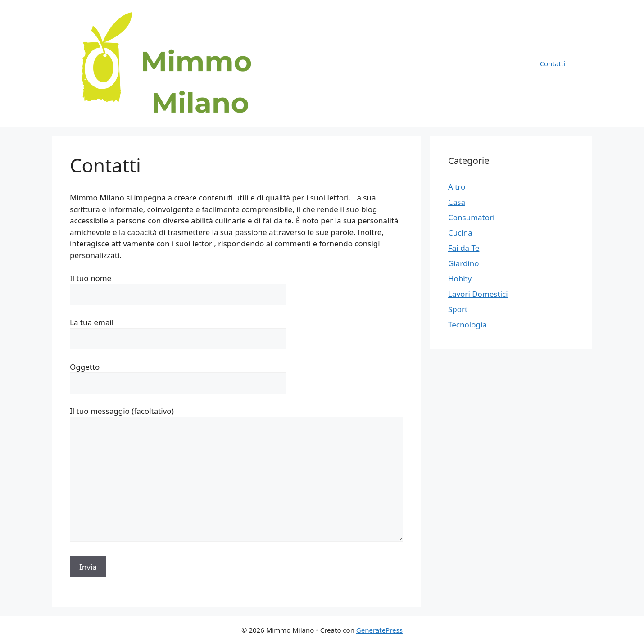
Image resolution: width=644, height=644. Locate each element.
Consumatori (471, 217)
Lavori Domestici (478, 294)
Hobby (460, 279)
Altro (457, 187)
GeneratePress (379, 630)
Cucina (460, 233)
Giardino (464, 263)
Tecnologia (467, 324)
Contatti (553, 63)
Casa (457, 202)
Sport (458, 309)
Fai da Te (464, 248)
